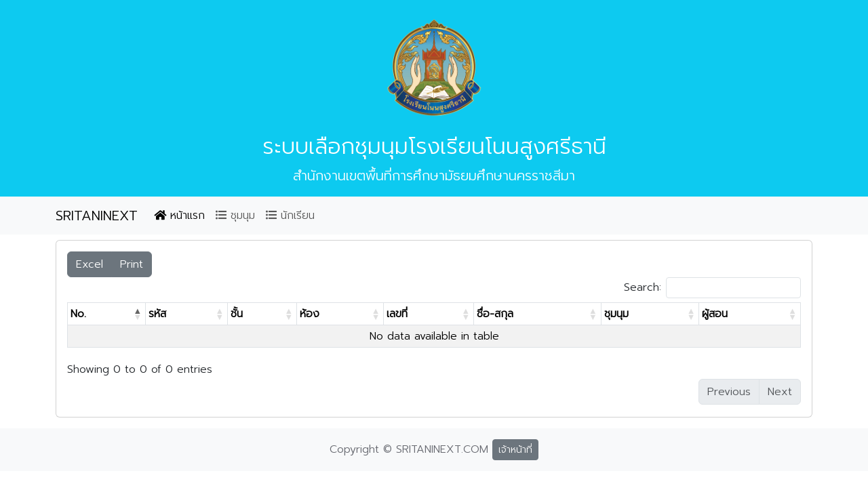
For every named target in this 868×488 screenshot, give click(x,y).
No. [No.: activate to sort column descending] (78, 314)
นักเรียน (290, 216)
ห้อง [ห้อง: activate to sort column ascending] (310, 314)
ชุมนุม (235, 216)
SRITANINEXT (97, 216)
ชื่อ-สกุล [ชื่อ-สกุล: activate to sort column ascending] (495, 314)
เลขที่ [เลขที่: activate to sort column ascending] (397, 314)
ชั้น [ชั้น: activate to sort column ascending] (237, 314)
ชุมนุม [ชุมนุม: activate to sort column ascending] (616, 314)
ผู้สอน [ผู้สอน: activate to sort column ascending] (715, 314)
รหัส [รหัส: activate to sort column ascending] (157, 314)
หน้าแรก (179, 216)
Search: (712, 288)
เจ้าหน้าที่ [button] (515, 450)
